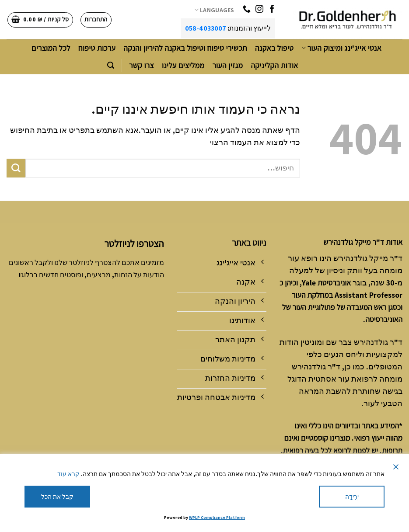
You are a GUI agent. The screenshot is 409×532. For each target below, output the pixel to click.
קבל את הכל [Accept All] (57, 497)
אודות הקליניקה (274, 65)
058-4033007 (206, 28)
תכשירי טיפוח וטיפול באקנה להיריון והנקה (185, 48)
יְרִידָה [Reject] (352, 497)
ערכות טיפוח (97, 48)
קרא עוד (68, 474)
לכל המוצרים (51, 48)
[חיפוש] (111, 65)
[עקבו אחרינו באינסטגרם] (259, 10)
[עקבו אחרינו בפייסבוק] (272, 10)
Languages (214, 10)
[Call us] (247, 10)
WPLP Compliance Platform (217, 517)
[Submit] (16, 168)
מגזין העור (227, 65)
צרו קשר (142, 65)
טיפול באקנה (274, 48)
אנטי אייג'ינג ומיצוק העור (341, 48)
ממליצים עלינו (183, 65)
